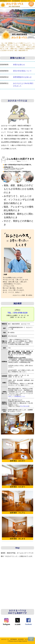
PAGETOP (31, 639)
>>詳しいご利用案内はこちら (17, 396)
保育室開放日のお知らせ (22, 77)
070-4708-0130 (24, 406)
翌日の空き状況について (22, 71)
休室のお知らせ (19, 65)
